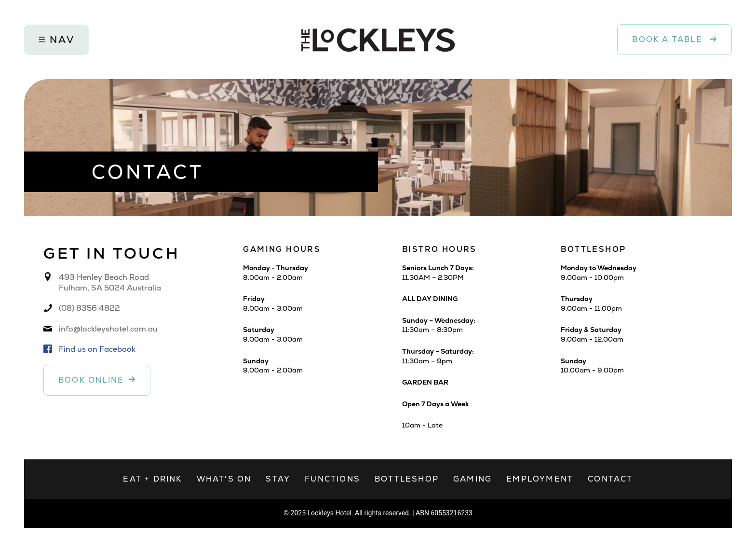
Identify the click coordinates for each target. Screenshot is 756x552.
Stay (278, 479)
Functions (332, 479)
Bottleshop (407, 479)
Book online (91, 380)
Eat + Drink (152, 479)
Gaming (472, 479)
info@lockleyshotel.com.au (108, 329)
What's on (224, 479)
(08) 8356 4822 (89, 308)
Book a (669, 39)
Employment (540, 479)
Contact (610, 479)
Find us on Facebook (97, 349)
